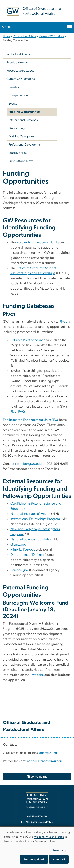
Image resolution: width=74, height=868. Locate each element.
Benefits (14, 87)
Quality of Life (18, 153)
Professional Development (25, 145)
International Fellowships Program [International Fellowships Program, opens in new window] (35, 519)
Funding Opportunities (24, 112)
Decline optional (34, 859)
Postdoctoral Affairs (25, 36)
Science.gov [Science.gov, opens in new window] (19, 570)
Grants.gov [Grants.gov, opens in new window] (18, 545)
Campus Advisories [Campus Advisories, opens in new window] (37, 816)
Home (7, 36)
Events (13, 104)
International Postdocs (23, 120)
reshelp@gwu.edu (28, 464)
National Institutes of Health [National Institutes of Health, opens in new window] (30, 514)
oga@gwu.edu (49, 753)
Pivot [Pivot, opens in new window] (63, 322)
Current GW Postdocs (52, 36)
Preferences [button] (60, 851)
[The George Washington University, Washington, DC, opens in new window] (37, 800)
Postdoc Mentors (17, 63)
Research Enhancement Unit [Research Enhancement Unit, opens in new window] (37, 243)
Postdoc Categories (21, 136)
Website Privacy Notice (49, 837)
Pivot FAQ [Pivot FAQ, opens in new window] (18, 412)
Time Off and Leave (21, 161)
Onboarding (17, 128)
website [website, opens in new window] (38, 675)
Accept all (59, 859)
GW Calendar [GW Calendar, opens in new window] (38, 777)
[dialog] (37, 847)
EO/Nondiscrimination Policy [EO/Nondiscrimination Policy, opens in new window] (37, 822)
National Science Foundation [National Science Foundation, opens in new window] (31, 539)
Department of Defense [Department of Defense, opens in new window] (27, 555)
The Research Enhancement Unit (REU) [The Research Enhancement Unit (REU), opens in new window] (31, 420)
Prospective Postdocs (20, 71)
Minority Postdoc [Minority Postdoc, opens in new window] (23, 550)
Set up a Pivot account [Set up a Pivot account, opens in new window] (27, 340)
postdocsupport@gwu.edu (44, 761)
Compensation (18, 95)
